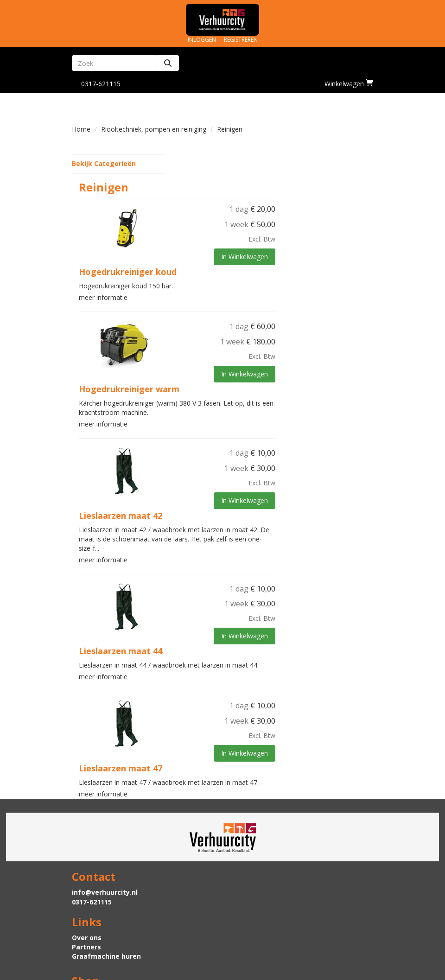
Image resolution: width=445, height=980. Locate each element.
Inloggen (202, 40)
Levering (86, 912)
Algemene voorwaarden (270, 930)
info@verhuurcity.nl (105, 853)
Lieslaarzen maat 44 (221, 612)
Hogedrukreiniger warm (230, 350)
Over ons (244, 853)
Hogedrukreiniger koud (228, 234)
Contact (243, 921)
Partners (244, 862)
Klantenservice (254, 912)
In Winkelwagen (342, 219)
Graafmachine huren (264, 872)
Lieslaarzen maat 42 (221, 477)
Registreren (241, 40)
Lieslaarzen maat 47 (221, 730)
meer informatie (204, 259)
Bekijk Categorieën (119, 163)
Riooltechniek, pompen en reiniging (154, 129)
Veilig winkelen (97, 921)
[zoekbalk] (114, 63)
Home (81, 129)
